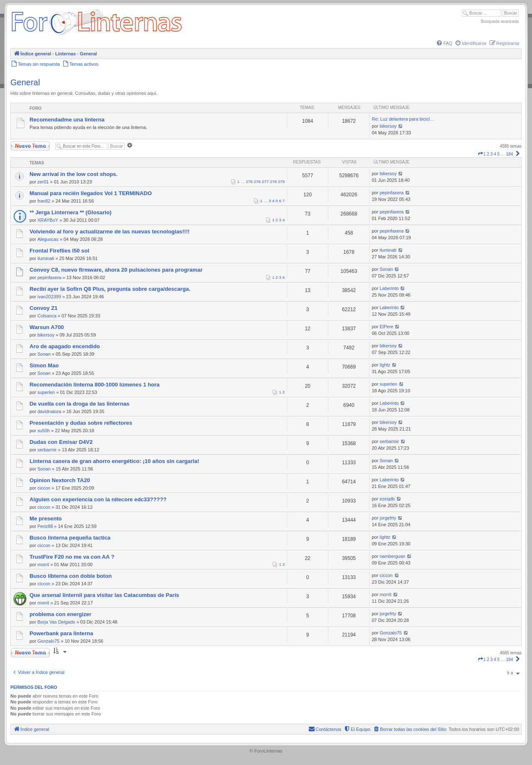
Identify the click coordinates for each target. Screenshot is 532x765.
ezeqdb (387, 499)
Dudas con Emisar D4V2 (61, 442)
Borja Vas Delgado (56, 622)
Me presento (46, 519)
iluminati (46, 258)
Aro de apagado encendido (65, 346)
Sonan (386, 269)
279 (281, 182)
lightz (385, 365)
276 (257, 182)
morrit (43, 564)
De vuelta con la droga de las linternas (79, 404)
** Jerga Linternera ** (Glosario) (70, 212)
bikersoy (388, 126)
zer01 (43, 182)
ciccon (44, 488)
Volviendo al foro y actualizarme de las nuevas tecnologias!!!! (110, 231)
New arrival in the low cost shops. (74, 174)
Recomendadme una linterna (67, 120)
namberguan (392, 556)
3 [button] (492, 154)
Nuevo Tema (30, 146)
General (25, 82)
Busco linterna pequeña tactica (70, 538)
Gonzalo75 (48, 641)
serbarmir (47, 450)
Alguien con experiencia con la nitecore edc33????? (98, 499)
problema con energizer (60, 614)
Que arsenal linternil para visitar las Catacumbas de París (104, 595)
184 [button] (510, 154)
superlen (46, 392)
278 (273, 182)
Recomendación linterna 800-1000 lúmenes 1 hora (95, 385)
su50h (44, 431)
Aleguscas (48, 239)
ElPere (386, 327)
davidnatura (49, 411)
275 (249, 182)
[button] (480, 154)
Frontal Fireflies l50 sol (59, 251)
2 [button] (488, 154)
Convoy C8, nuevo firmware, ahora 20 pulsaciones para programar (116, 270)
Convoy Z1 (43, 308)
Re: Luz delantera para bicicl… (403, 119)
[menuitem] (444, 43)
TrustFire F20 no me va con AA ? (72, 557)
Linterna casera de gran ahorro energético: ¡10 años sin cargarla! (114, 461)
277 (265, 182)
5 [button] (498, 154)
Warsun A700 (47, 327)
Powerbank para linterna (61, 633)
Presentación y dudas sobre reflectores (81, 423)
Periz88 (45, 526)
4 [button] (495, 154)
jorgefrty (388, 518)
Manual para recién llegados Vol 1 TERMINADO (91, 193)
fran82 (44, 201)
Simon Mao (44, 365)
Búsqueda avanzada (500, 21)
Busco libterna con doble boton (71, 576)
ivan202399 (49, 297)
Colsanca (47, 316)
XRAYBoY (48, 220)
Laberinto (389, 288)
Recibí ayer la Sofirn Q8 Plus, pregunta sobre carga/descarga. (110, 289)
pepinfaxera (392, 193)
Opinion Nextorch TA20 (60, 480)
